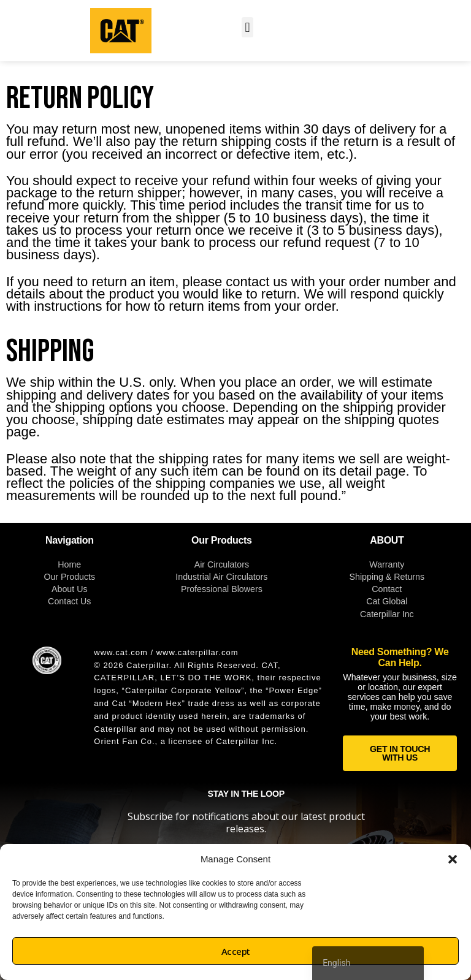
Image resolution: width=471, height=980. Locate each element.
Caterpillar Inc (387, 614)
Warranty (387, 564)
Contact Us (69, 601)
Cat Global (387, 601)
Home (69, 564)
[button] (453, 859)
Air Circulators (222, 564)
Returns (409, 577)
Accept (236, 951)
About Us (70, 589)
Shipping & (372, 577)
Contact (387, 589)
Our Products (69, 577)
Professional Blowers (222, 589)
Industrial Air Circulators (221, 577)
